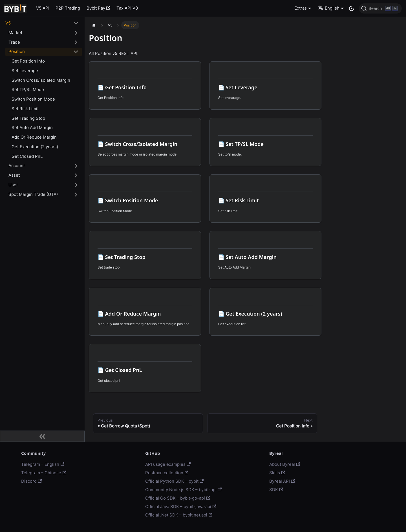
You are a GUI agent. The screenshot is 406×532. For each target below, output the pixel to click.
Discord (31, 481)
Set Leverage (25, 71)
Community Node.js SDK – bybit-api (183, 490)
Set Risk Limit (25, 109)
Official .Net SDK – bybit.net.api (179, 515)
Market (15, 33)
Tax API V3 (127, 8)
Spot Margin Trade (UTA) (33, 194)
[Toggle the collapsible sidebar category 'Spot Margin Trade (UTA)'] (76, 194)
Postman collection (167, 473)
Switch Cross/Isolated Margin (41, 80)
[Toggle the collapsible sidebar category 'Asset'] (76, 176)
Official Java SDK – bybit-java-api (181, 506)
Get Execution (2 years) (35, 147)
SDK (276, 490)
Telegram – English (43, 464)
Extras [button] (301, 8)
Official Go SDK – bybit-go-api (178, 498)
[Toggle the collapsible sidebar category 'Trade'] (76, 42)
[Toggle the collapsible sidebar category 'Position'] (76, 52)
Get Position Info (28, 61)
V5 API (43, 8)
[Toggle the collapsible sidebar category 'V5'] (76, 23)
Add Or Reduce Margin (34, 137)
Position (17, 51)
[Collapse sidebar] (42, 436)
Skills (277, 473)
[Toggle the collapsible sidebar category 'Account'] (76, 166)
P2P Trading (68, 8)
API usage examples (168, 464)
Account (17, 166)
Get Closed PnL (27, 156)
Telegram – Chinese (44, 473)
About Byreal (285, 464)
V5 (8, 23)
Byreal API (282, 481)
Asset (14, 175)
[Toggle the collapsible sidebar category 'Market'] (76, 33)
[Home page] (94, 25)
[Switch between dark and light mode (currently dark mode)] (352, 8)
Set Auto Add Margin (32, 128)
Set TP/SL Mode (28, 89)
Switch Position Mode (33, 99)
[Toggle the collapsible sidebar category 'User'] (76, 185)
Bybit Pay (98, 8)
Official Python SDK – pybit (174, 481)
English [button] (329, 8)
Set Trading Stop (28, 118)
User (13, 185)
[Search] (380, 8)
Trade (14, 42)
